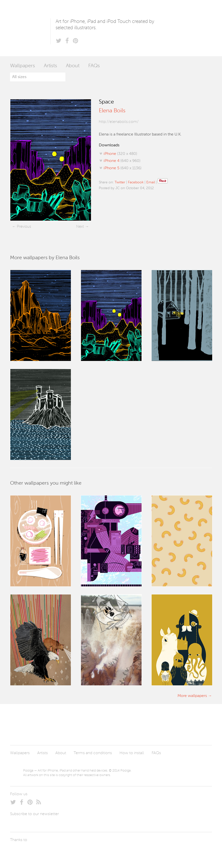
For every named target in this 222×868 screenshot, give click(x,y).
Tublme (57, 852)
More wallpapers (192, 696)
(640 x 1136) (122, 168)
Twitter (120, 182)
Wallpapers (23, 66)
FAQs (94, 66)
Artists (50, 66)
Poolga (30, 28)
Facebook (136, 182)
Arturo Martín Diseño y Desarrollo (36, 852)
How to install (132, 753)
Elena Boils (112, 111)
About (73, 66)
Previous (24, 227)
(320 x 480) (120, 154)
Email (151, 182)
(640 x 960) (122, 161)
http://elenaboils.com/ (119, 122)
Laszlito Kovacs (19, 852)
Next (80, 227)
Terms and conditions (93, 753)
